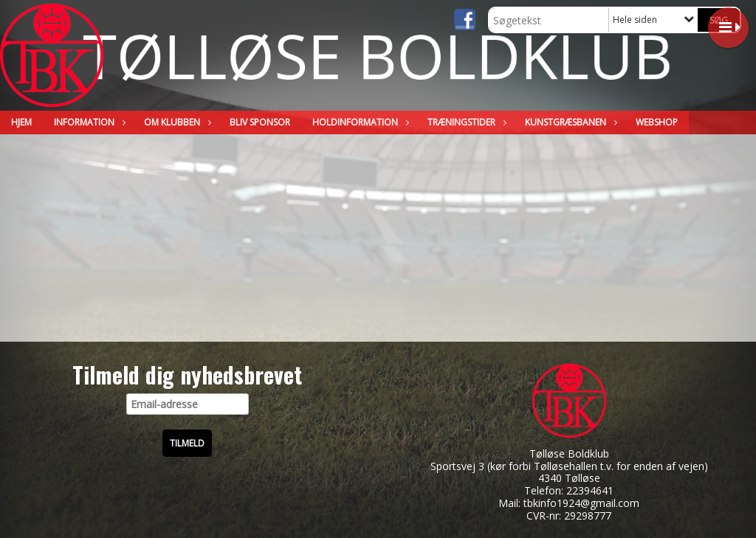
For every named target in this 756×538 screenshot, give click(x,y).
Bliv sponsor (260, 122)
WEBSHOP (657, 122)
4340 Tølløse (569, 478)
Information (88, 122)
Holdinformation (359, 122)
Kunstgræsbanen (569, 122)
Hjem (21, 122)
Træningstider (465, 122)
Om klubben (176, 122)
